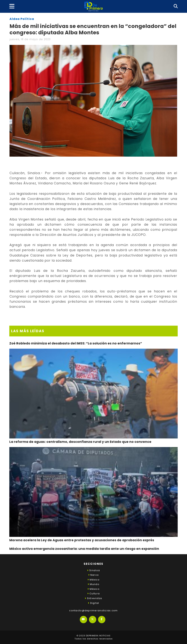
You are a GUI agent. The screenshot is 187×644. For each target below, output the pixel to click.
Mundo (93, 584)
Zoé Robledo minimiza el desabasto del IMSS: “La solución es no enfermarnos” (76, 343)
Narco (94, 575)
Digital (93, 603)
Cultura (93, 594)
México (93, 580)
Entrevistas (93, 598)
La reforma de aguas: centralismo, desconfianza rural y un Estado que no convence (80, 442)
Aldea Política (22, 19)
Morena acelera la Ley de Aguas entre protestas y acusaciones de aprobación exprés (82, 540)
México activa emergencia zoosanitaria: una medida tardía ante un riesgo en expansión (84, 549)
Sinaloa (93, 570)
